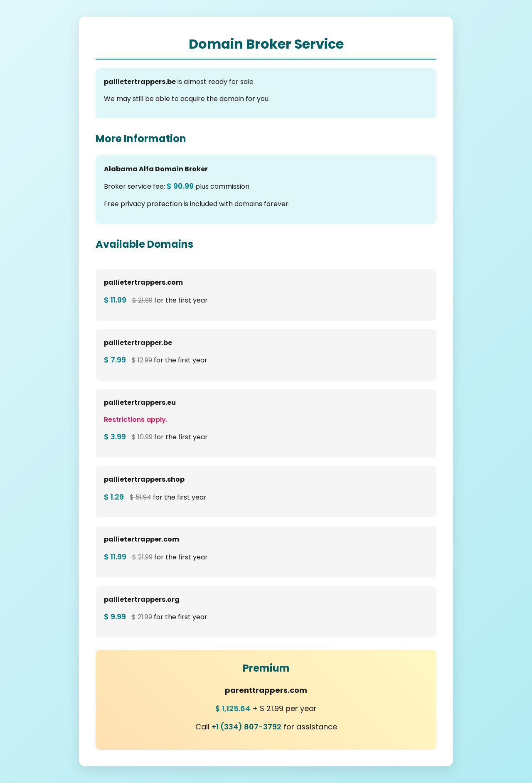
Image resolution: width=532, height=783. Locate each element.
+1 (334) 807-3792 (246, 727)
